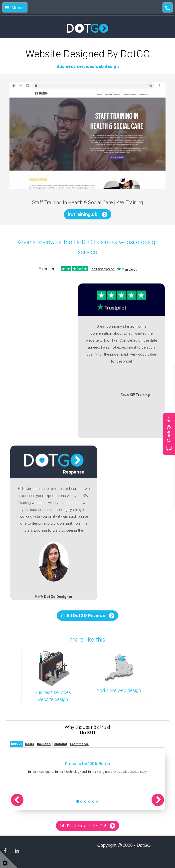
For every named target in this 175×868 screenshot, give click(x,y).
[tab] (17, 744)
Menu (14, 8)
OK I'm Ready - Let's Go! (83, 826)
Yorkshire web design (119, 690)
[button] (17, 800)
